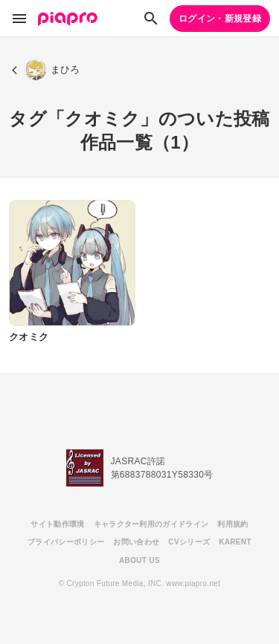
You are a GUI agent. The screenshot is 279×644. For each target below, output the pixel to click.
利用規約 (232, 524)
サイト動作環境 (57, 524)
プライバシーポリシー (66, 542)
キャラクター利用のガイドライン (151, 524)
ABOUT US (139, 560)
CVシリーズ (189, 542)
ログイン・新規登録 (220, 19)
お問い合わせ (136, 542)
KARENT (235, 542)
